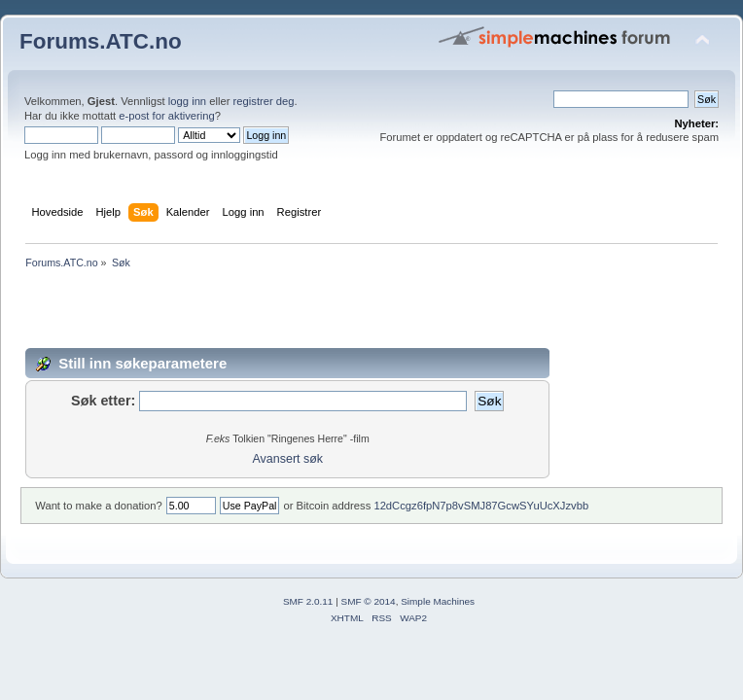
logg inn (187, 101)
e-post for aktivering (167, 116)
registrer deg (264, 101)
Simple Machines (438, 601)
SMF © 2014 (369, 601)
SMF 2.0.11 (308, 601)
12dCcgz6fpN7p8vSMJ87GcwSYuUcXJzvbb (481, 506)
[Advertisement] (371, 312)
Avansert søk (288, 459)
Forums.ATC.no (101, 41)
